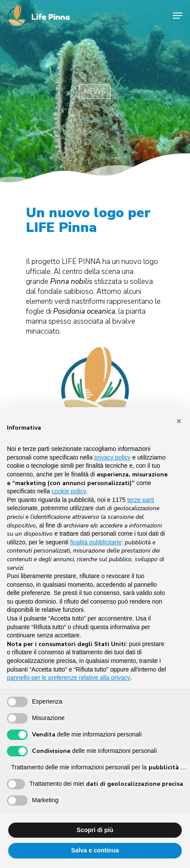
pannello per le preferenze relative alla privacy (69, 678)
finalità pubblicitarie (96, 542)
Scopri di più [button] (95, 830)
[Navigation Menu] (177, 16)
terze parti (141, 500)
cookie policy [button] (69, 491)
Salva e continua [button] (95, 850)
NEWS (95, 92)
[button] (179, 421)
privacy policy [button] (112, 457)
